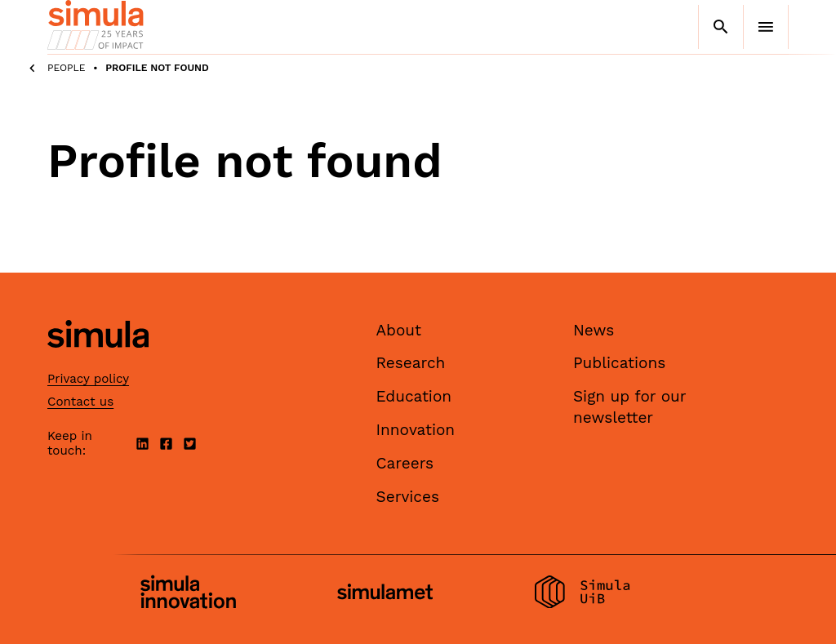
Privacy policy (88, 379)
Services (408, 497)
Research (411, 363)
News (594, 330)
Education (414, 396)
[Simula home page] (98, 361)
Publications (619, 363)
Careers (405, 463)
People (67, 68)
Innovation (416, 430)
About (399, 330)
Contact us (80, 402)
